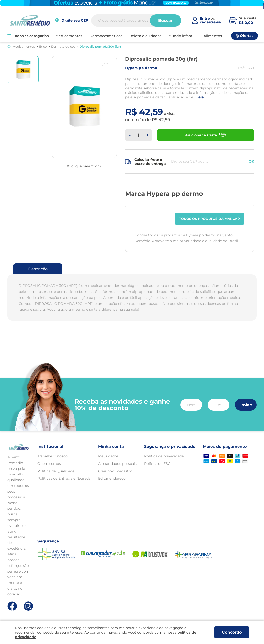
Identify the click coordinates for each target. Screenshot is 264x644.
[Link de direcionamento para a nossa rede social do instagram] (28, 606)
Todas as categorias (28, 36)
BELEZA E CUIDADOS (145, 36)
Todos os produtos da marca (210, 219)
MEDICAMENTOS (69, 36)
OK (251, 161)
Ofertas (244, 36)
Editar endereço (112, 478)
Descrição (38, 269)
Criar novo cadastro (115, 471)
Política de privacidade (164, 456)
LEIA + (202, 97)
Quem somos (49, 464)
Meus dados (108, 456)
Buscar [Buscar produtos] (165, 20)
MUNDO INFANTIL (182, 36)
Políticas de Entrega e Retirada (64, 478)
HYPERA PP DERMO (141, 68)
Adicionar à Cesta (206, 135)
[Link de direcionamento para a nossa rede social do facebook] (12, 606)
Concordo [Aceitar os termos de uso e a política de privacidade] (232, 632)
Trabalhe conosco (53, 456)
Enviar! (246, 405)
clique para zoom (84, 166)
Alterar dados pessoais (117, 464)
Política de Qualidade (56, 471)
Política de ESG (157, 464)
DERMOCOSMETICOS (106, 36)
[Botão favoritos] (106, 67)
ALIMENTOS (213, 36)
